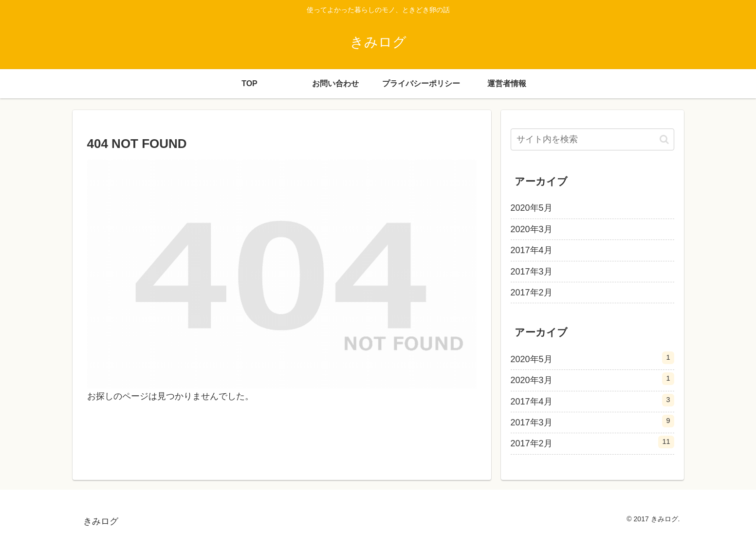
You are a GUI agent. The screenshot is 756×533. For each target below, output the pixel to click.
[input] (592, 139)
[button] (664, 139)
